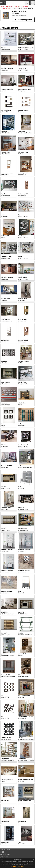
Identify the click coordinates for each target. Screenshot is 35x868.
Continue (14, 866)
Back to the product (23, 20)
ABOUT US (4, 857)
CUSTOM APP (5, 854)
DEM (2, 852)
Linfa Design (16, 13)
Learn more (21, 866)
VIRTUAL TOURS (6, 850)
